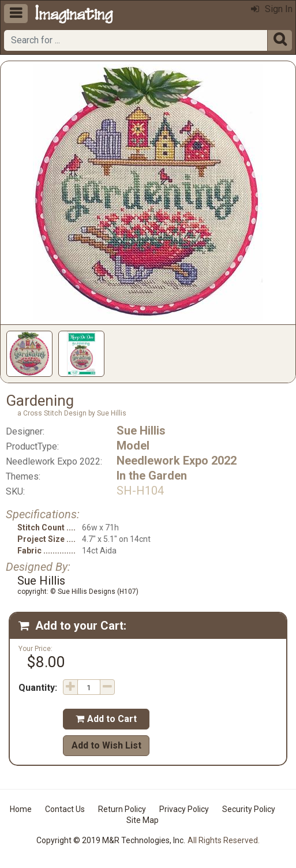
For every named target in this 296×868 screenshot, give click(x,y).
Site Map (143, 820)
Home (21, 809)
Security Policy (249, 809)
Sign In (272, 9)
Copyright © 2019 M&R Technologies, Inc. (111, 840)
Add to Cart (106, 719)
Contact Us (65, 809)
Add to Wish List (106, 745)
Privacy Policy (184, 809)
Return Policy (122, 809)
